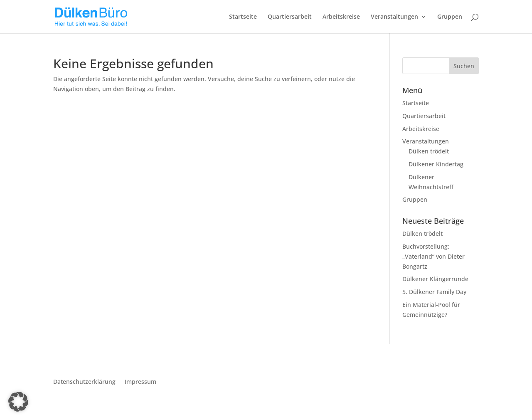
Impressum (140, 382)
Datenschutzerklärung (84, 382)
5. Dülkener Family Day (434, 292)
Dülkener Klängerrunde (435, 279)
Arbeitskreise (341, 17)
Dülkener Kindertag (436, 164)
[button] (18, 402)
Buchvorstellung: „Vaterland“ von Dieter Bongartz (433, 256)
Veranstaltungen (394, 17)
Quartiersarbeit (290, 17)
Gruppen (450, 17)
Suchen (464, 66)
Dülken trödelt (429, 151)
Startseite (243, 17)
